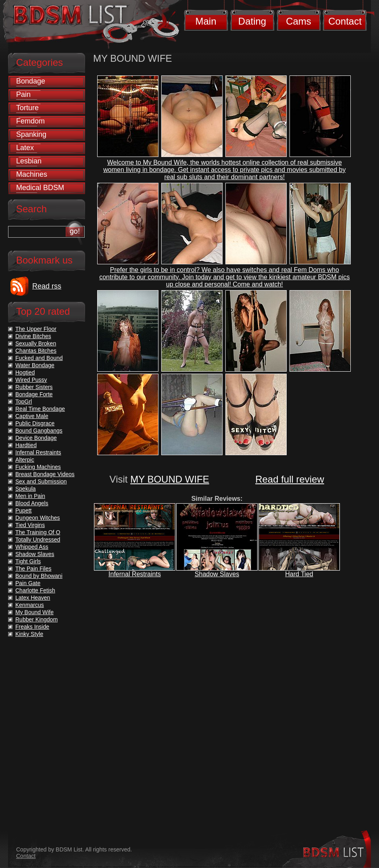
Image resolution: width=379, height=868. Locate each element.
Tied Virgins (30, 525)
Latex (25, 148)
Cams (299, 21)
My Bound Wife (34, 612)
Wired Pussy (31, 380)
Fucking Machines (38, 467)
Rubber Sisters (34, 387)
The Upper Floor (36, 329)
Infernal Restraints (135, 574)
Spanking (31, 134)
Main (206, 21)
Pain (23, 94)
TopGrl (24, 402)
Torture (27, 108)
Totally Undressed (38, 540)
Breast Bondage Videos (45, 474)
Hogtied (25, 372)
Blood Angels (32, 503)
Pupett (23, 510)
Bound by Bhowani (39, 576)
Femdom (30, 121)
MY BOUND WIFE (170, 479)
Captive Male (32, 416)
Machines (32, 174)
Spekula (26, 489)
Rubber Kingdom (36, 619)
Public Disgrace (35, 423)
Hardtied (26, 445)
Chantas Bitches (36, 351)
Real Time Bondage (40, 409)
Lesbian (29, 161)
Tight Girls (28, 561)
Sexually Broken (36, 343)
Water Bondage (35, 365)
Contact (345, 21)
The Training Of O (38, 532)
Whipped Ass (32, 547)
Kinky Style (29, 634)
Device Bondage (36, 438)
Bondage (31, 81)
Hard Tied (299, 574)
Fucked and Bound (39, 358)
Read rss (47, 286)
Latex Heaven (33, 598)
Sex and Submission (41, 481)
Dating (252, 21)
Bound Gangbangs (39, 431)
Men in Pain (30, 496)
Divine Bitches (33, 336)
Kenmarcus (30, 605)
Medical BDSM (40, 188)
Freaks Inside (32, 627)
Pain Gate (28, 583)
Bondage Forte (34, 394)
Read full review (290, 479)
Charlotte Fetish (35, 590)
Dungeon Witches (38, 518)
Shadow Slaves (217, 574)
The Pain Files (33, 569)
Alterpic (25, 460)
